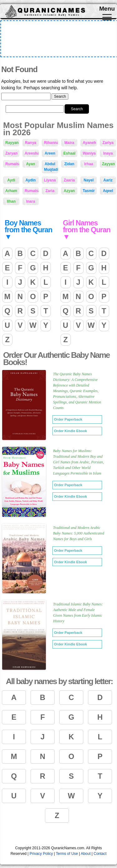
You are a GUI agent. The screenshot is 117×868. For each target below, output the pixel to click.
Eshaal (69, 153)
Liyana (50, 180)
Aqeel (108, 191)
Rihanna (51, 143)
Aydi (11, 180)
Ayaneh (89, 143)
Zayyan (108, 164)
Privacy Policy (41, 854)
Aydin (31, 180)
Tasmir (89, 191)
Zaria (50, 191)
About (86, 854)
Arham (11, 191)
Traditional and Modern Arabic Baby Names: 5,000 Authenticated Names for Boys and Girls (79, 533)
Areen (50, 153)
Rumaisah (12, 164)
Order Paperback (68, 419)
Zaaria (69, 180)
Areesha (32, 153)
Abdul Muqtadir (51, 167)
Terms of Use (67, 854)
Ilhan (11, 201)
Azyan (69, 191)
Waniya (89, 153)
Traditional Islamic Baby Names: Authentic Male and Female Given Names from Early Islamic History (78, 613)
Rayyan (12, 143)
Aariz (108, 180)
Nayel (89, 180)
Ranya (31, 143)
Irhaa (89, 164)
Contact (100, 854)
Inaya (108, 153)
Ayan (31, 164)
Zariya (108, 143)
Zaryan (11, 153)
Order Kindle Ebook (71, 431)
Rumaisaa (32, 191)
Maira (69, 143)
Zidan (69, 164)
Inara (31, 201)
